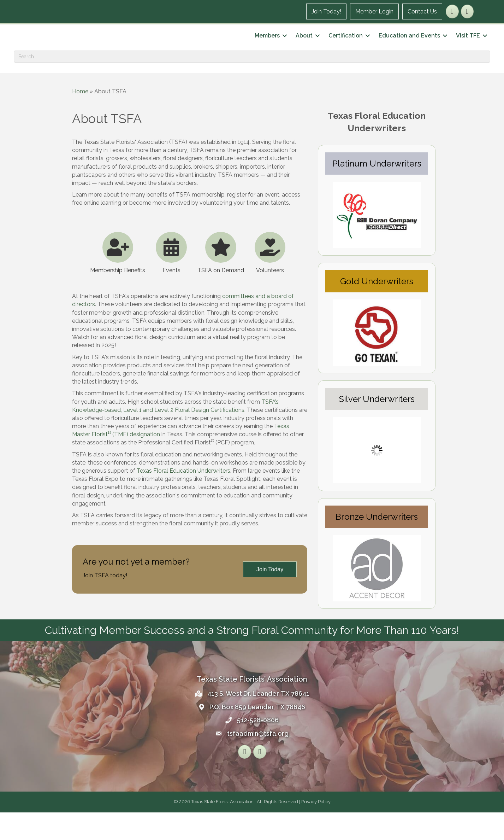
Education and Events (409, 49)
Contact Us (422, 11)
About (304, 49)
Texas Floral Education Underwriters (183, 498)
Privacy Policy (316, 829)
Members (267, 49)
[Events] (171, 279)
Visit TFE (468, 49)
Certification (345, 49)
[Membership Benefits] (118, 279)
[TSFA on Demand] (221, 279)
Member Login (374, 11)
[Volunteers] (270, 279)
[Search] (252, 84)
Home (80, 119)
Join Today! (326, 11)
